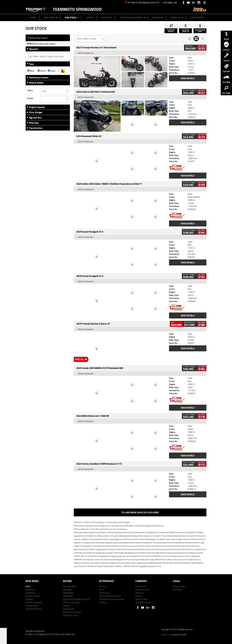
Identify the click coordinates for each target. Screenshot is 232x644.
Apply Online (69, 609)
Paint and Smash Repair (110, 596)
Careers (139, 596)
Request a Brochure (72, 612)
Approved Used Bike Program (76, 599)
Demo (42, 71)
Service (107, 17)
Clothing (103, 602)
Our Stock (72, 17)
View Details (188, 78)
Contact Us (140, 586)
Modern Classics (33, 596)
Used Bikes (68, 596)
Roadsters (30, 590)
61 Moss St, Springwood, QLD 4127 (142, 2)
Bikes (28, 586)
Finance (158, 17)
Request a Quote (71, 615)
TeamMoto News (143, 602)
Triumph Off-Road (34, 609)
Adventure (30, 593)
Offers (90, 17)
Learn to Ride (141, 599)
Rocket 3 (30, 599)
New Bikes (51, 17)
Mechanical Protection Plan (112, 599)
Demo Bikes (68, 593)
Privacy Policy (179, 586)
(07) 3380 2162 (170, 3)
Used (51, 71)
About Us (177, 17)
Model (30, 98)
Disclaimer (178, 590)
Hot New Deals (70, 586)
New (31, 71)
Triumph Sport (32, 606)
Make (30, 90)
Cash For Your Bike (71, 602)
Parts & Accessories (133, 17)
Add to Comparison (86, 53)
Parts (102, 590)
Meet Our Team (142, 590)
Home (33, 17)
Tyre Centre (104, 593)
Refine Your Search (37, 38)
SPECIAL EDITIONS (34, 602)
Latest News (197, 17)
